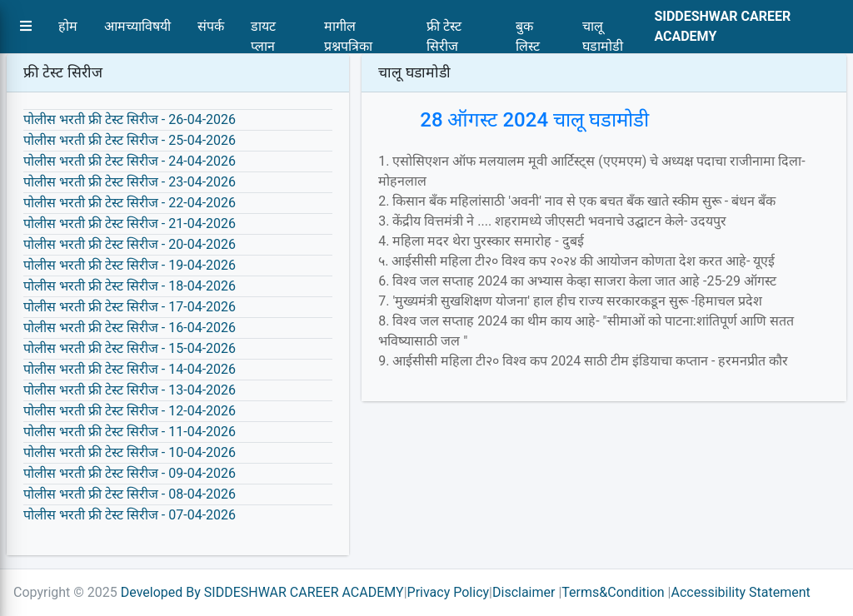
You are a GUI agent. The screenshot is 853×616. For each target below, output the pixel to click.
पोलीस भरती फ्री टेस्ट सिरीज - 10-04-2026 (130, 452)
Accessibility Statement (740, 592)
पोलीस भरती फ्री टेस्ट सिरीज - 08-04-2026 (130, 494)
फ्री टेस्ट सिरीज (444, 31)
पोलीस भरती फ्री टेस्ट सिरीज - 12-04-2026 (130, 411)
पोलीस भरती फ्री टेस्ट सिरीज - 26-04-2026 (130, 119)
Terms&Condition (613, 592)
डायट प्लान (263, 31)
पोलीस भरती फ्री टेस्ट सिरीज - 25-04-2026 (130, 140)
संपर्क (211, 26)
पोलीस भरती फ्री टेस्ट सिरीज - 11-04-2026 (130, 432)
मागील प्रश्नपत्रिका (348, 31)
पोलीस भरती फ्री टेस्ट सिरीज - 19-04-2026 (130, 265)
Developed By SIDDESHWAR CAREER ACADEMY (262, 592)
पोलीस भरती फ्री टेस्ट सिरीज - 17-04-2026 (130, 307)
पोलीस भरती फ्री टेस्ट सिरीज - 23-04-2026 (130, 182)
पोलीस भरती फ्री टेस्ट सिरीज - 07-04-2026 (130, 515)
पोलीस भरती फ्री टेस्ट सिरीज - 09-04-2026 (130, 473)
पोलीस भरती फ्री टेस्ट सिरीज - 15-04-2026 (130, 348)
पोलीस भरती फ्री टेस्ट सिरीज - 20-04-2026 (130, 244)
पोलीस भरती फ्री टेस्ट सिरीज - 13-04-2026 (130, 390)
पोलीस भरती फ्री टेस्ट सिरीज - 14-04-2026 (130, 369)
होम (68, 26)
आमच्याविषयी (137, 26)
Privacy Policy (449, 592)
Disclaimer (524, 592)
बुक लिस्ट (528, 31)
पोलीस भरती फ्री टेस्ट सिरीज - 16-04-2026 (130, 328)
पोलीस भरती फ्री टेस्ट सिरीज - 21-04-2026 (130, 224)
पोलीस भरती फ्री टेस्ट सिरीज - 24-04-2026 (130, 161)
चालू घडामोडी (603, 31)
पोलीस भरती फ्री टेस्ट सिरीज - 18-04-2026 (130, 286)
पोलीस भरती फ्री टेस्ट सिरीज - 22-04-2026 (130, 203)
